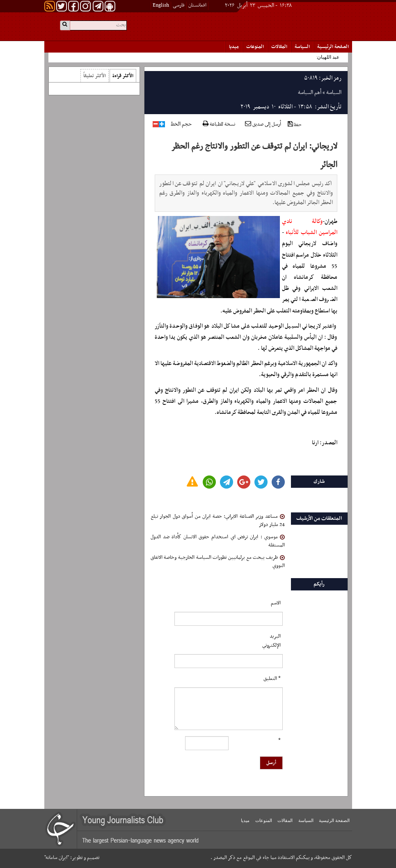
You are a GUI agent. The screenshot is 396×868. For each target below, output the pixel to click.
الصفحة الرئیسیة (333, 47)
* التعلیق (272, 679)
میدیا (234, 47)
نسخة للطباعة (219, 125)
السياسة (302, 47)
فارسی (179, 5)
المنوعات (255, 47)
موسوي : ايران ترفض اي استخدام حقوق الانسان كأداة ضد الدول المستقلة (218, 541)
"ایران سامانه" (57, 858)
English (161, 5)
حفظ (295, 125)
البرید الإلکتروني (271, 641)
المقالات (279, 47)
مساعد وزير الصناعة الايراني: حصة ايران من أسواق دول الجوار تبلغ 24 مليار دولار (218, 521)
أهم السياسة (310, 93)
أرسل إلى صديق (263, 124)
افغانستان (197, 5)
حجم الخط (181, 124)
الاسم (276, 603)
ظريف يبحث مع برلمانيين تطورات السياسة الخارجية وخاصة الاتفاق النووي (218, 562)
